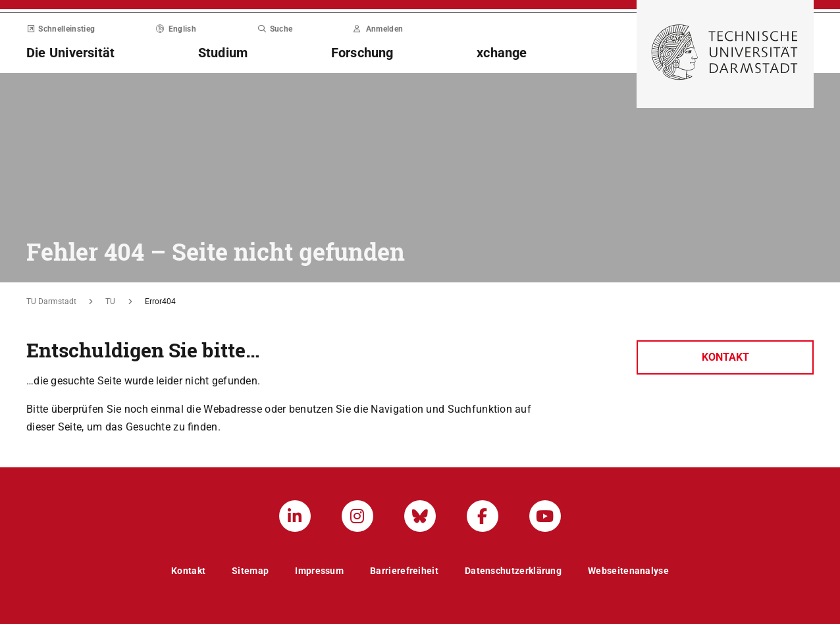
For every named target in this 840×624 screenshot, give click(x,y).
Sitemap (250, 571)
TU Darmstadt (51, 301)
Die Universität (70, 53)
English (176, 29)
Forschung (362, 53)
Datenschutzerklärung (513, 571)
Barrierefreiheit (404, 571)
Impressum (319, 571)
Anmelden (378, 29)
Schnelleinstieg (61, 29)
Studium (223, 53)
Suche (275, 29)
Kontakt (725, 357)
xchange (502, 53)
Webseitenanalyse (628, 571)
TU (110, 301)
